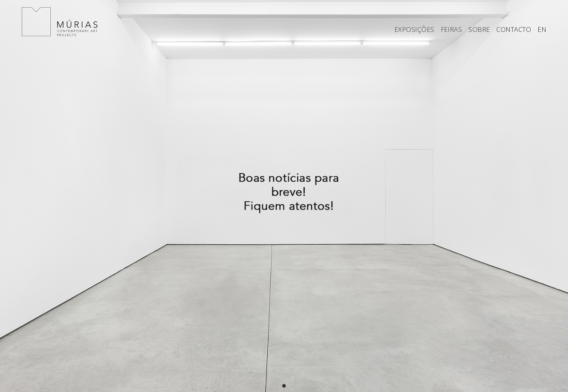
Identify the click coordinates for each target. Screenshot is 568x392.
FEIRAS (452, 30)
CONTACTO (514, 30)
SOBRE (479, 30)
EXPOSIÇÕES (414, 30)
